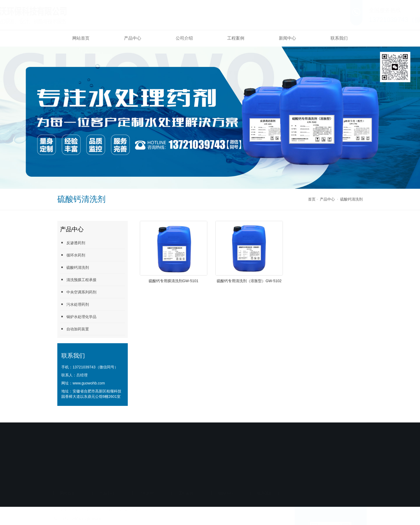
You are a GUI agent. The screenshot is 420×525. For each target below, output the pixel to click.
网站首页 (81, 38)
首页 (312, 199)
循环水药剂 (73, 255)
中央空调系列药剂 (78, 292)
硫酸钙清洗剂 (351, 199)
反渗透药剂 (73, 243)
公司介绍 (184, 38)
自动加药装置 (74, 329)
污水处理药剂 (74, 304)
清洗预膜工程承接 (78, 280)
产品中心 (133, 38)
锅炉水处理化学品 (78, 317)
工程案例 (236, 38)
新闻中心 (287, 38)
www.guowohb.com (89, 383)
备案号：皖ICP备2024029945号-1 (177, 474)
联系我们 (339, 38)
